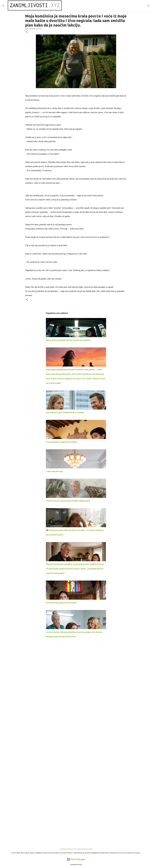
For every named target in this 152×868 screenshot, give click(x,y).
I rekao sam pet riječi (54, 471)
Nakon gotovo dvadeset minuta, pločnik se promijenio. (68, 340)
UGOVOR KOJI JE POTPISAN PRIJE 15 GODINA (65, 413)
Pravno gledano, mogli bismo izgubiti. (62, 442)
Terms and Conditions (75, 849)
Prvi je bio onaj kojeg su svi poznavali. (61, 603)
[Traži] (148, 6)
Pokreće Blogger (76, 859)
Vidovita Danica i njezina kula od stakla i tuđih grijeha (68, 501)
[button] (27, 32)
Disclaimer (64, 849)
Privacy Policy (88, 849)
